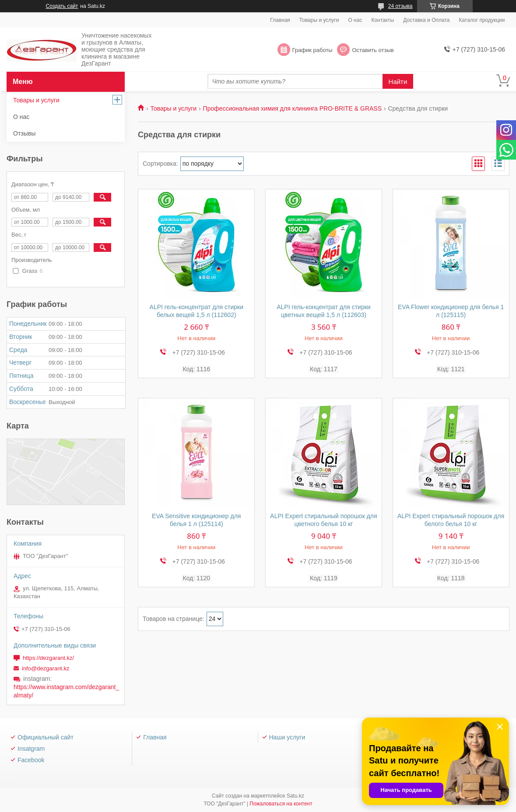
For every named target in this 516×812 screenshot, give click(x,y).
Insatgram (31, 749)
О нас (355, 20)
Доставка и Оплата (426, 20)
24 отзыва (400, 6)
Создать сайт (62, 6)
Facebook (31, 760)
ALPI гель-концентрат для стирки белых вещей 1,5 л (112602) (197, 311)
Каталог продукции (482, 20)
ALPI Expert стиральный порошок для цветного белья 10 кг (323, 520)
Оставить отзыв (373, 50)
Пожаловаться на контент (281, 804)
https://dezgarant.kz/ (48, 658)
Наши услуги (287, 737)
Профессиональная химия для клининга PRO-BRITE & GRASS (292, 108)
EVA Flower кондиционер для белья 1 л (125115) (451, 311)
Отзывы (24, 133)
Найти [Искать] (398, 82)
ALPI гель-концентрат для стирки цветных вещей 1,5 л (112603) (323, 311)
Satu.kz (295, 796)
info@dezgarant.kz (46, 668)
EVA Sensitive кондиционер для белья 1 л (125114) (196, 520)
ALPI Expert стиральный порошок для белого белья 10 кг (451, 520)
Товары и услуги (319, 20)
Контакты (383, 20)
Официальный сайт (46, 737)
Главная (280, 20)
